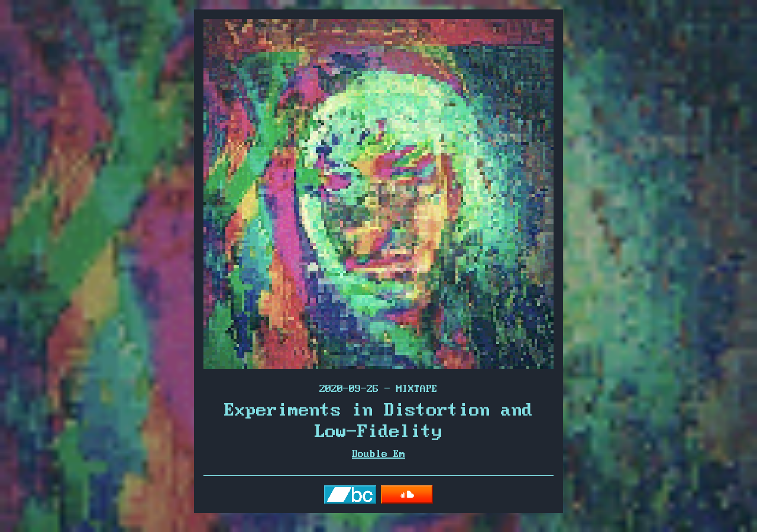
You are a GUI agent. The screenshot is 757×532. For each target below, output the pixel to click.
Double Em (378, 454)
